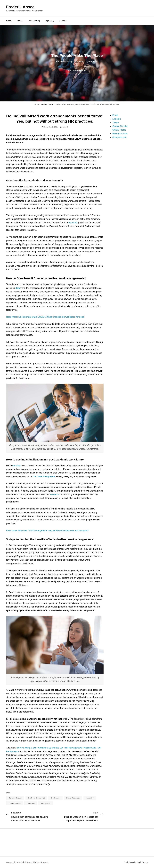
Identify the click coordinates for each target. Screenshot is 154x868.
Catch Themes (142, 862)
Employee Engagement (36, 798)
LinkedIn (117, 119)
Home (9, 21)
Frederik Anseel (21, 7)
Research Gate (120, 134)
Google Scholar (120, 126)
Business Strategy (15, 798)
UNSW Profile (119, 130)
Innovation (90, 798)
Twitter (116, 123)
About (20, 21)
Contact (63, 21)
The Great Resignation (44, 476)
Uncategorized (46, 104)
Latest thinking (34, 21)
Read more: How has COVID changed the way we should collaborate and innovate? (47, 530)
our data (16, 466)
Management (46, 803)
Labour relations (14, 803)
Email (115, 115)
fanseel (65, 127)
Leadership (31, 803)
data (18, 288)
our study (73, 223)
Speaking (50, 21)
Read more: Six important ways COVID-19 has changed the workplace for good (45, 317)
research (55, 494)
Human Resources (73, 798)
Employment (56, 798)
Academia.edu (119, 137)
